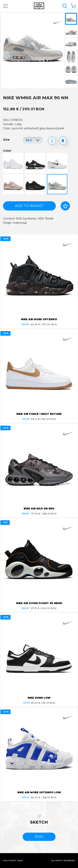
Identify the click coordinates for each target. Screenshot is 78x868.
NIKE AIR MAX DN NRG (39, 509)
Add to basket (30, 206)
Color (7, 151)
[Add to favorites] (65, 206)
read (39, 837)
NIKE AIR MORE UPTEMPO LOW (39, 792)
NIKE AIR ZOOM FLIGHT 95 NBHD (39, 603)
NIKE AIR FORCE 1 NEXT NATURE (39, 414)
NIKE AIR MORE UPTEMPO (39, 319)
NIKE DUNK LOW (39, 698)
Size (6, 140)
